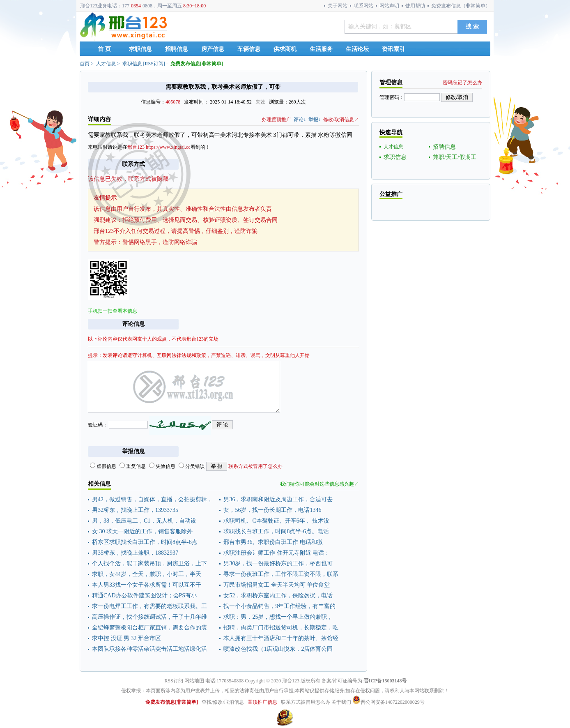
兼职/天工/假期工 (455, 157)
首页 (85, 64)
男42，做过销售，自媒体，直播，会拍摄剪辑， (152, 499)
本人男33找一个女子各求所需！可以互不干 (147, 585)
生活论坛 (357, 49)
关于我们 (341, 702)
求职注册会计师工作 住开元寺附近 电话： (277, 553)
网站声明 (389, 6)
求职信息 (140, 49)
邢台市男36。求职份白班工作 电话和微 (273, 542)
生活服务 (321, 49)
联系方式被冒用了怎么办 (255, 466)
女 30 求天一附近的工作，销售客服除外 (142, 531)
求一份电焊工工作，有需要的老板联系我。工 (149, 606)
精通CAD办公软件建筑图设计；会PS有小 (144, 596)
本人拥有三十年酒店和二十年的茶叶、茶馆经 (281, 638)
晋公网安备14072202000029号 (388, 702)
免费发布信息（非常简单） (461, 6)
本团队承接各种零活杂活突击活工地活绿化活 (149, 649)
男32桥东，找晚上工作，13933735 (135, 510)
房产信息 (213, 49)
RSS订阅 (154, 64)
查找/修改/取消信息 (223, 702)
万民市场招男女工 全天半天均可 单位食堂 (277, 585)
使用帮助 (415, 6)
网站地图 (194, 681)
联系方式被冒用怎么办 (306, 702)
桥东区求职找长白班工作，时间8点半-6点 (145, 542)
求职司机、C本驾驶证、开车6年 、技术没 (276, 521)
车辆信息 (249, 49)
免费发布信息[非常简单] (197, 64)
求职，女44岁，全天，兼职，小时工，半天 (147, 574)
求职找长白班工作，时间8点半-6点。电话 (276, 531)
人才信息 (106, 64)
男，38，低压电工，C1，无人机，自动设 (144, 521)
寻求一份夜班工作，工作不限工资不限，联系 (281, 574)
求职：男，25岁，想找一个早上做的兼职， (278, 617)
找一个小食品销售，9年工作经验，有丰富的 (279, 606)
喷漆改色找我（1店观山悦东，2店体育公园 (278, 649)
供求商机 (285, 49)
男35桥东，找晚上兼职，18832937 (135, 553)
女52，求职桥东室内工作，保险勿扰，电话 (278, 596)
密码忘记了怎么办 (462, 83)
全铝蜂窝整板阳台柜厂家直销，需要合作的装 (149, 628)
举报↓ (315, 120)
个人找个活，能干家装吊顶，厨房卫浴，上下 (149, 563)
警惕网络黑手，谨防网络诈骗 (160, 242)
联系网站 (363, 6)
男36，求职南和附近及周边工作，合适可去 (278, 499)
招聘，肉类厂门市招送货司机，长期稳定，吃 (281, 628)
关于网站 (338, 6)
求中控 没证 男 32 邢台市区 (126, 638)
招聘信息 (177, 49)
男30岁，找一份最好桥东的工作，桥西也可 (278, 563)
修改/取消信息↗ (341, 120)
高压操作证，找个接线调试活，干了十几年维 (149, 617)
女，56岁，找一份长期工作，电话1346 (272, 510)
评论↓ (300, 120)
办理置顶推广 (276, 120)
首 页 (104, 49)
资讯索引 (393, 49)
